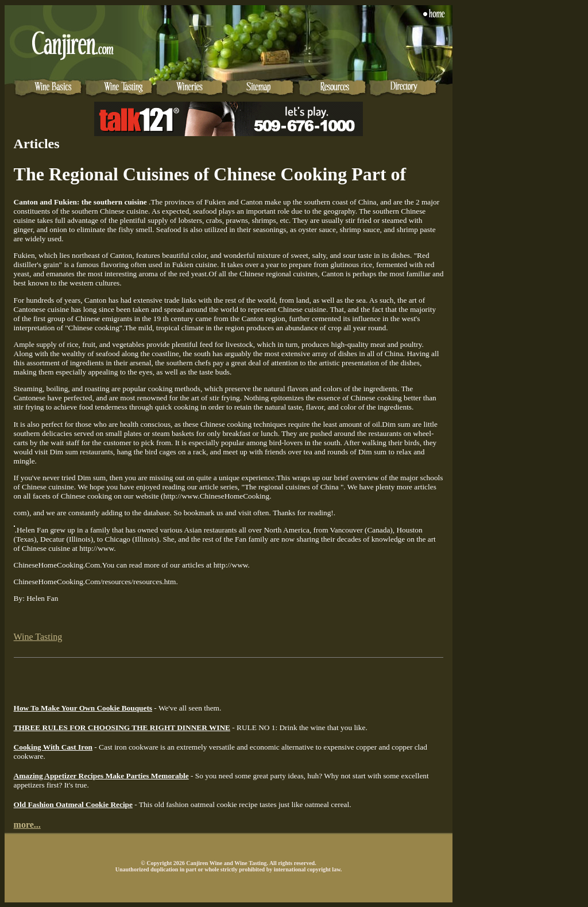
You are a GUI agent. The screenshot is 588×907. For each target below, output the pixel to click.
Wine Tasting (38, 637)
